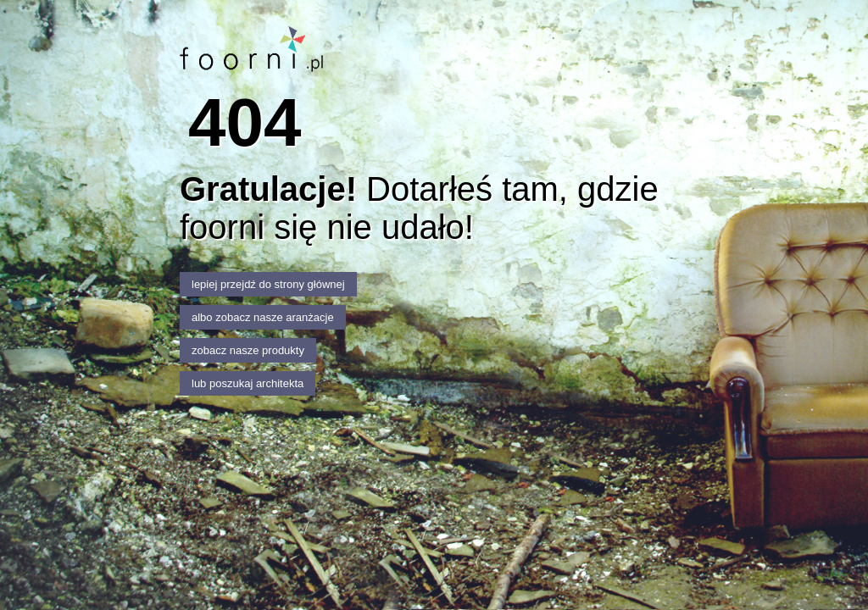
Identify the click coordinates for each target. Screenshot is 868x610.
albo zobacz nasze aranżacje (263, 317)
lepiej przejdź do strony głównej (268, 284)
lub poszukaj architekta (248, 383)
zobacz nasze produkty (248, 350)
